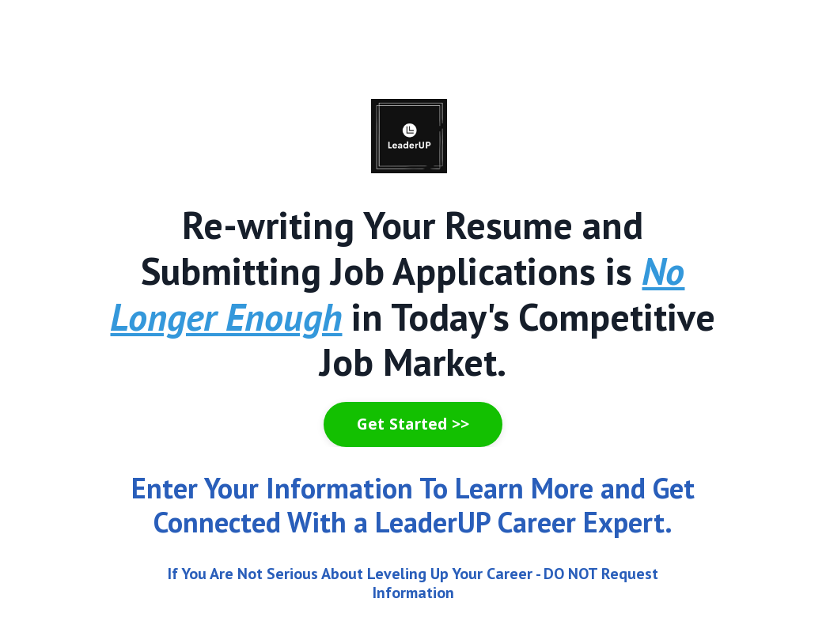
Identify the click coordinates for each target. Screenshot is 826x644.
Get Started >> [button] (413, 424)
